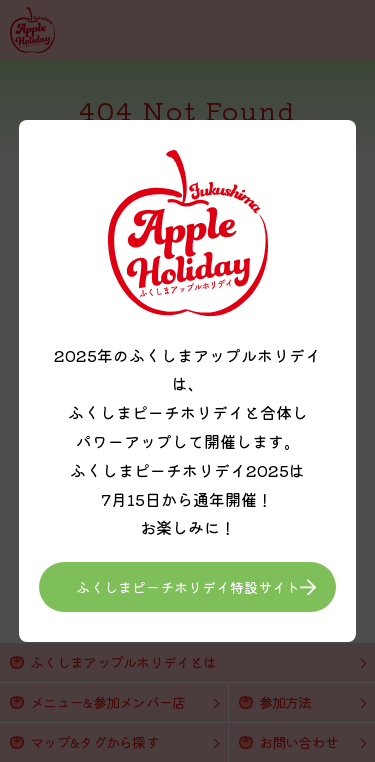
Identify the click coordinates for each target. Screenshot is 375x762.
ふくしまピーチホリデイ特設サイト (188, 587)
